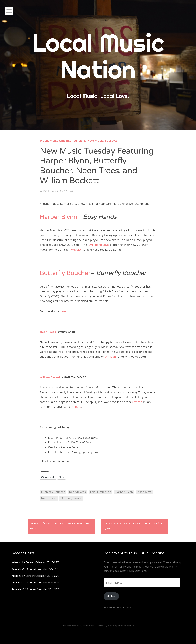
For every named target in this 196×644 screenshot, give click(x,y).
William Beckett (51, 377)
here (63, 311)
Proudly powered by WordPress (78, 626)
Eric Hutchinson (101, 492)
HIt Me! (111, 596)
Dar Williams (77, 492)
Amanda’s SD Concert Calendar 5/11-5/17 (35, 589)
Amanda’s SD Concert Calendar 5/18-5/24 (35, 582)
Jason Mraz (144, 492)
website (76, 250)
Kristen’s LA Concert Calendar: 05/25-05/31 (36, 562)
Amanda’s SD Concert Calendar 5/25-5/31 (35, 569)
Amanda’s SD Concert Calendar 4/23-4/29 (133, 526)
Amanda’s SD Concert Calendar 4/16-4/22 (60, 526)
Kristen (70, 191)
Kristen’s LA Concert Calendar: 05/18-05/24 (36, 576)
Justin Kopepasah (125, 626)
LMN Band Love (98, 245)
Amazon (110, 357)
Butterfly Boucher (65, 273)
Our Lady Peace (71, 498)
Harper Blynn (58, 217)
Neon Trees (48, 332)
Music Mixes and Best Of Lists (63, 141)
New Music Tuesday (102, 141)
